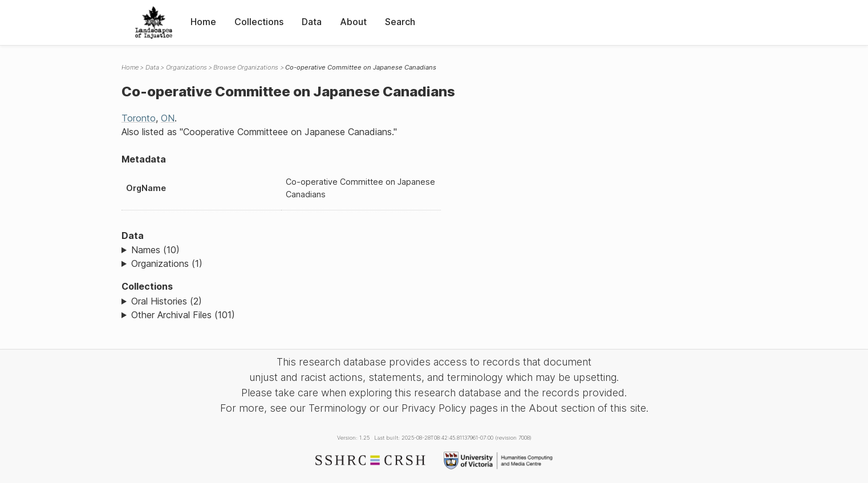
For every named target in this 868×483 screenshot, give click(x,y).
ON (168, 118)
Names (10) (155, 250)
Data (312, 22)
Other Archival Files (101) (183, 315)
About (353, 22)
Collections (259, 22)
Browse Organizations (246, 67)
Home (203, 22)
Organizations (186, 67)
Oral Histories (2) (167, 301)
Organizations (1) (167, 263)
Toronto (139, 118)
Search (400, 22)
